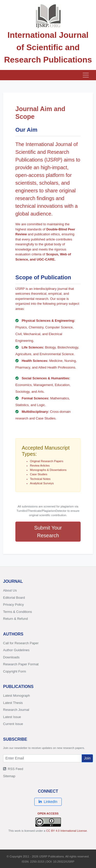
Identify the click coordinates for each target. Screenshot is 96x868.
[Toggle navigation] (86, 75)
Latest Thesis (13, 703)
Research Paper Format (21, 664)
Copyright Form (15, 671)
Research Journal (16, 710)
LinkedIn (48, 802)
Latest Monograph (17, 696)
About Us (10, 590)
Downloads (11, 657)
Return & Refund (15, 619)
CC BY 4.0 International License (66, 831)
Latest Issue (12, 717)
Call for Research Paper (21, 643)
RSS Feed (13, 769)
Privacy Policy (13, 605)
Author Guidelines (16, 650)
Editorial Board (14, 598)
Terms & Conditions (18, 612)
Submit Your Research (48, 532)
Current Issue (13, 724)
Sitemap (9, 776)
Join (87, 758)
